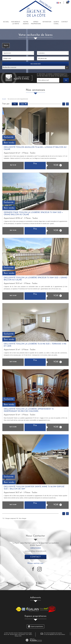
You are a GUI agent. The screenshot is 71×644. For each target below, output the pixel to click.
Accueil (6, 22)
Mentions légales (14, 634)
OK (66, 80)
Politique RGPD (18, 636)
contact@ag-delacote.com (36, 551)
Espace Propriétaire (36, 23)
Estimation (47, 22)
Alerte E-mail (56, 23)
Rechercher (35, 64)
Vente (6, 45)
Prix (15, 104)
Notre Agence (26, 23)
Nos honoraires (22, 634)
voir (58, 165)
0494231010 (35, 548)
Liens (27, 634)
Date (24, 104)
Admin (30, 634)
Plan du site (7, 634)
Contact (65, 22)
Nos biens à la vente (16, 23)
